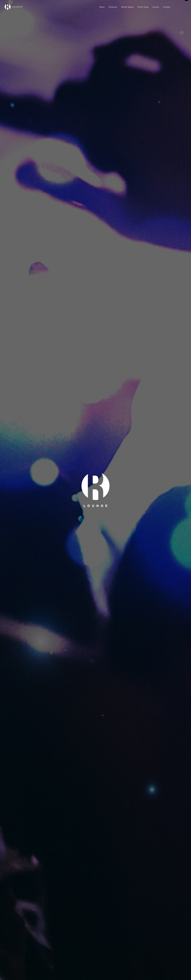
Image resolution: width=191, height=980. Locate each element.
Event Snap (143, 7)
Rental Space (128, 7)
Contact (167, 7)
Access (156, 7)
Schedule (113, 7)
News (102, 7)
